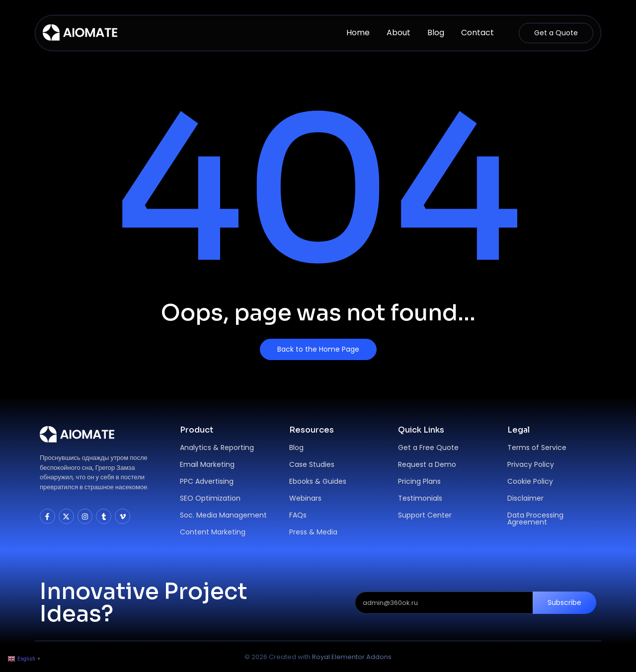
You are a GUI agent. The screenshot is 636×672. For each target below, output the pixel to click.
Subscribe (564, 602)
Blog (436, 33)
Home (358, 33)
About (398, 33)
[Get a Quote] (556, 33)
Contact (477, 33)
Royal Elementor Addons (352, 657)
